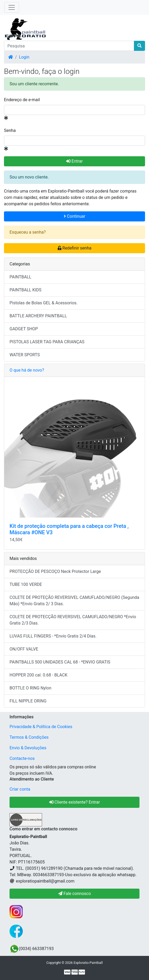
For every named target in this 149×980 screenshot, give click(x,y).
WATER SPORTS (25, 355)
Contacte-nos (22, 758)
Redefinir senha (75, 248)
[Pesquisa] (69, 46)
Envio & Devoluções (28, 748)
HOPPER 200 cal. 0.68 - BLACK (39, 675)
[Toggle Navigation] (12, 7)
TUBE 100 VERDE (26, 584)
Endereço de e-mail (22, 100)
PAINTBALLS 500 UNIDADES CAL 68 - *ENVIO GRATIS (60, 662)
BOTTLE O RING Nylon (30, 688)
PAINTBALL (20, 277)
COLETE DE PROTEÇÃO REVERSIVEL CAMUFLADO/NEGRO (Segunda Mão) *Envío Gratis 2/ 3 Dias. (74, 601)
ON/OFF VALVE (24, 649)
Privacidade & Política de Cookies (41, 727)
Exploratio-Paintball (88, 963)
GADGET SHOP (24, 329)
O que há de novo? (27, 370)
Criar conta (20, 789)
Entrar (74, 161)
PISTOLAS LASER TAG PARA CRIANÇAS (47, 342)
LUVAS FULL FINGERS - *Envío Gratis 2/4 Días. (53, 636)
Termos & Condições (29, 737)
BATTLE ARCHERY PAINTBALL (38, 316)
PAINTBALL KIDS (26, 290)
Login (24, 57)
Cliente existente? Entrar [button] (75, 802)
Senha (10, 130)
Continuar (74, 216)
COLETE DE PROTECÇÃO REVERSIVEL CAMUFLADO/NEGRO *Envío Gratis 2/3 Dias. (73, 620)
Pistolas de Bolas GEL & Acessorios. (44, 303)
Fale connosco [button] (75, 894)
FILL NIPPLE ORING (28, 701)
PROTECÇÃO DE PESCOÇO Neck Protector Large (55, 571)
